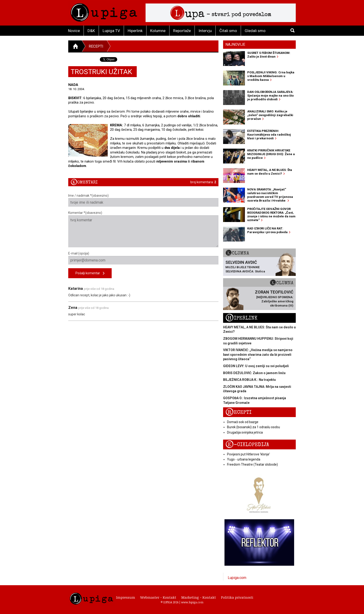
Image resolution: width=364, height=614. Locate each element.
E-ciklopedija (247, 445)
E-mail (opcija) (143, 258)
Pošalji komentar (90, 273)
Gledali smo (255, 31)
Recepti (96, 46)
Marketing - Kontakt (199, 597)
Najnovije (235, 44)
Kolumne (158, 31)
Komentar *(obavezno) (143, 229)
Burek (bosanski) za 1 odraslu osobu (253, 427)
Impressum (126, 597)
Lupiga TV (111, 31)
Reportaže (182, 31)
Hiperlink (135, 31)
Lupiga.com (237, 578)
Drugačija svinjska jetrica (245, 432)
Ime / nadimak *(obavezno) (143, 200)
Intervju (205, 31)
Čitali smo (228, 31)
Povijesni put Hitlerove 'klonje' (249, 454)
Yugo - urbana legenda (244, 459)
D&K (91, 31)
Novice (74, 31)
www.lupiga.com (192, 602)
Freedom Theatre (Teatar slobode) (252, 464)
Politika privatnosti (237, 597)
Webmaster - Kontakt (158, 597)
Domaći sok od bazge (243, 422)
